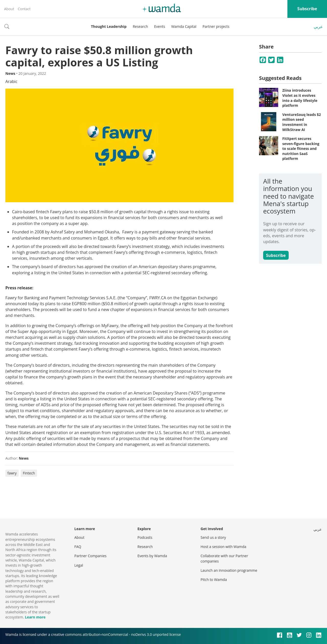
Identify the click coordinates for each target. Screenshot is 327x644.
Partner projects (216, 26)
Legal (79, 565)
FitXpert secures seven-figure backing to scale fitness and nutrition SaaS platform (301, 148)
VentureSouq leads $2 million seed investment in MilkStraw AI (302, 122)
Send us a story (213, 537)
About (9, 9)
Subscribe (307, 9)
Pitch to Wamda (214, 580)
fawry (12, 473)
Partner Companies (90, 556)
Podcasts (145, 537)
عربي (318, 27)
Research (140, 26)
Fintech (29, 473)
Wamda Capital (184, 26)
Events (160, 26)
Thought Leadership (109, 26)
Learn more (35, 617)
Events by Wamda (152, 556)
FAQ (78, 547)
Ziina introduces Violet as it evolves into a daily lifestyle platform (300, 98)
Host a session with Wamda (223, 547)
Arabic (11, 81)
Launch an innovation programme (229, 570)
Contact (24, 9)
